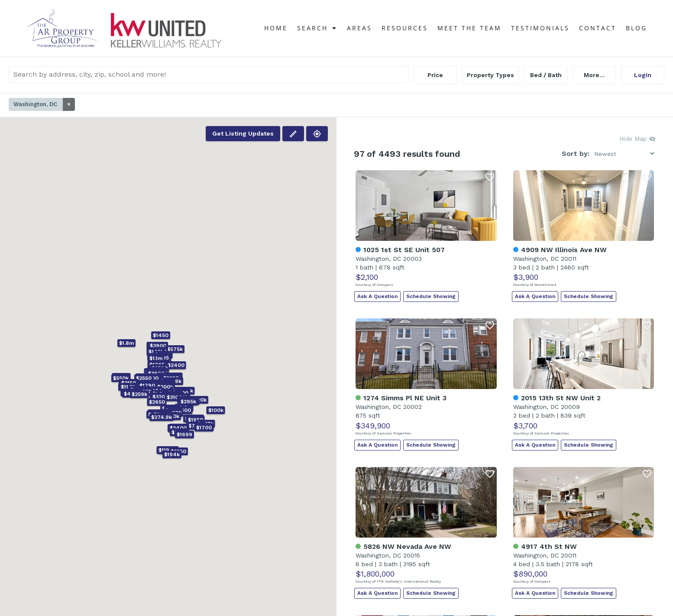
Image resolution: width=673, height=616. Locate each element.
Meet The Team (469, 28)
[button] (153, 384)
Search (317, 28)
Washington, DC (44, 104)
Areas (359, 28)
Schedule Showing (431, 296)
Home (276, 28)
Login (643, 75)
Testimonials (540, 28)
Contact (598, 28)
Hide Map (637, 139)
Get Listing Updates (243, 133)
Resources (405, 28)
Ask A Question (377, 296)
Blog (636, 28)
